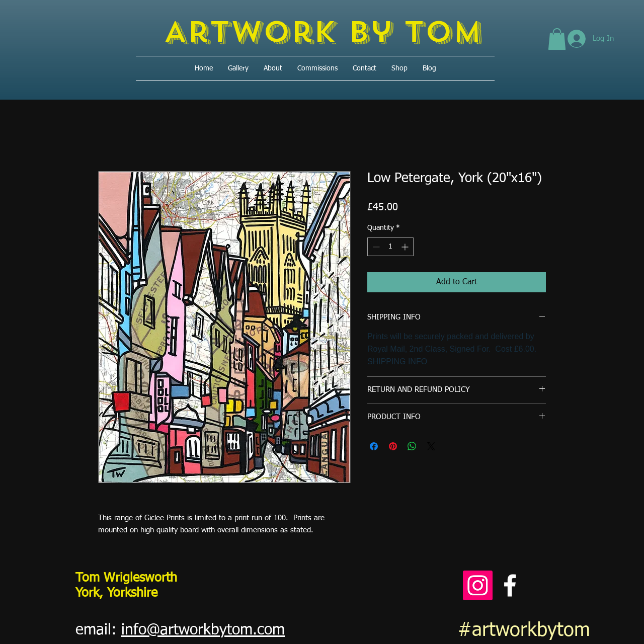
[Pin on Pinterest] (393, 446)
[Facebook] (510, 585)
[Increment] (406, 247)
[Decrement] (375, 247)
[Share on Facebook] (374, 446)
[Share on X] (431, 446)
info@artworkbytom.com (203, 630)
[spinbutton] (390, 247)
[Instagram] (478, 585)
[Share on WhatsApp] (412, 446)
